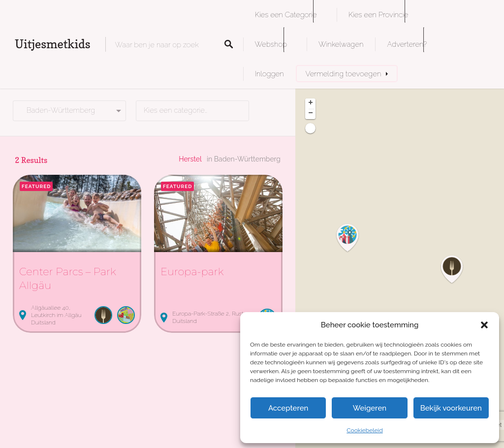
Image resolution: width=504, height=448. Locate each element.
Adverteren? (407, 44)
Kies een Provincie (378, 15)
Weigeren (370, 408)
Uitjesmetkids (53, 44)
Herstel (190, 159)
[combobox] (192, 111)
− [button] (311, 114)
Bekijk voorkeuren (451, 408)
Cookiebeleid (364, 430)
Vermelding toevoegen (344, 74)
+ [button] (311, 103)
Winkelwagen (341, 44)
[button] (484, 325)
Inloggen (269, 74)
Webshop (271, 44)
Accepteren (288, 408)
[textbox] (192, 111)
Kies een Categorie (286, 15)
